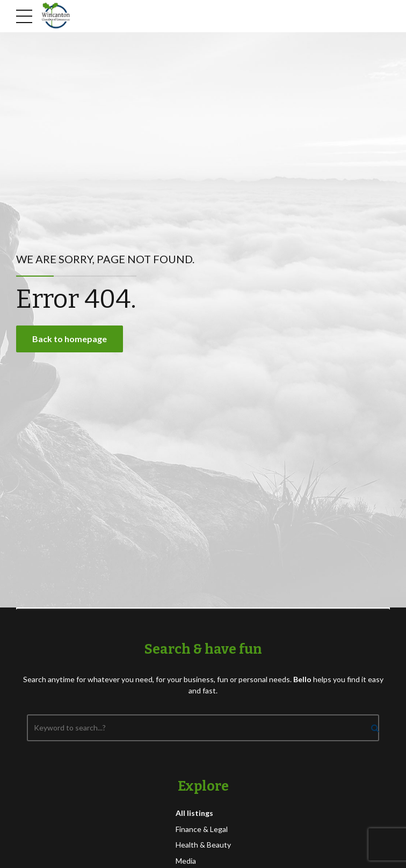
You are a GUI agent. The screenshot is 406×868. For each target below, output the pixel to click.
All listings (194, 813)
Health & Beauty (203, 845)
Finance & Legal (202, 829)
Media (186, 861)
